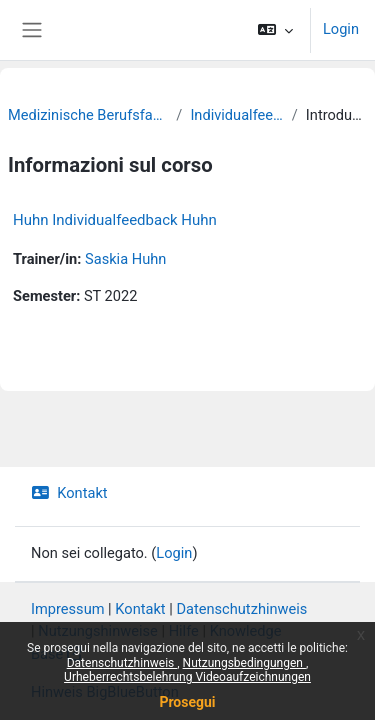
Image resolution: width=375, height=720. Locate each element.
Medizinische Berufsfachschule (88, 115)
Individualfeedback (236, 115)
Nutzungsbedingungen (244, 663)
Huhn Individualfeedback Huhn (115, 220)
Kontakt (69, 493)
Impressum (68, 609)
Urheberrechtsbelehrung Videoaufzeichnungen (187, 677)
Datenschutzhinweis (122, 663)
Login (341, 29)
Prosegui (187, 702)
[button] (275, 30)
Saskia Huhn (125, 259)
